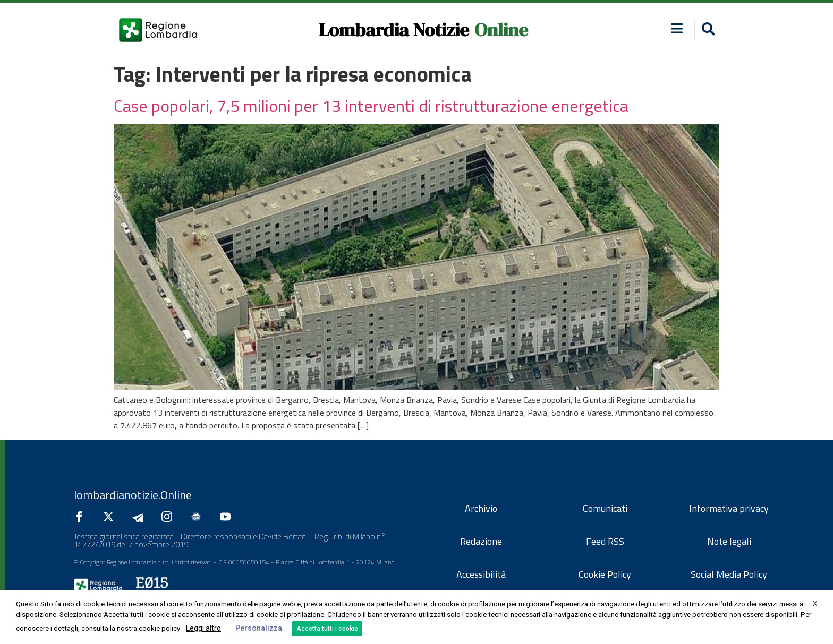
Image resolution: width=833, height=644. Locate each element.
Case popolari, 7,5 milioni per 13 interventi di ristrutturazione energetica (371, 106)
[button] (707, 30)
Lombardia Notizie (394, 30)
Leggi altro (203, 628)
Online (501, 30)
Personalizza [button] (259, 628)
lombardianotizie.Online (133, 495)
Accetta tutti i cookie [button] (327, 629)
